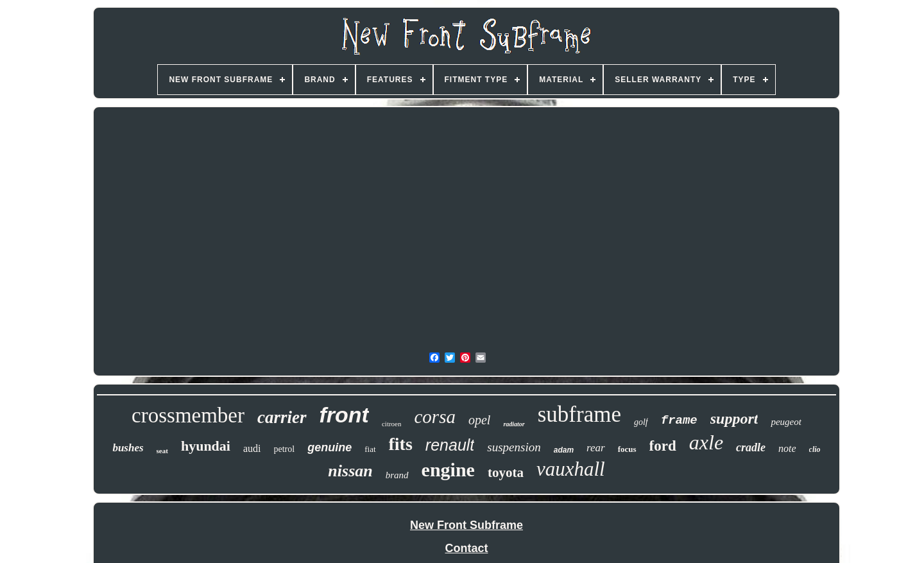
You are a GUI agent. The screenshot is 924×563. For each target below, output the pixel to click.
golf (641, 422)
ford (663, 446)
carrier (282, 417)
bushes (128, 448)
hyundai (206, 446)
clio (815, 449)
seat (162, 451)
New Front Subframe (466, 525)
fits (401, 444)
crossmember (188, 415)
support (734, 419)
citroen (392, 424)
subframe (579, 414)
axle (706, 442)
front (344, 415)
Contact (467, 548)
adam (564, 450)
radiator (514, 424)
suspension (514, 447)
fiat (370, 449)
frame (679, 420)
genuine (329, 447)
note (787, 448)
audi (252, 448)
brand (397, 475)
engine (448, 470)
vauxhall (571, 469)
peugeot (786, 422)
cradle (751, 447)
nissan (350, 471)
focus (627, 449)
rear (596, 448)
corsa (434, 417)
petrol (285, 449)
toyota (506, 472)
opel (479, 420)
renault (450, 445)
